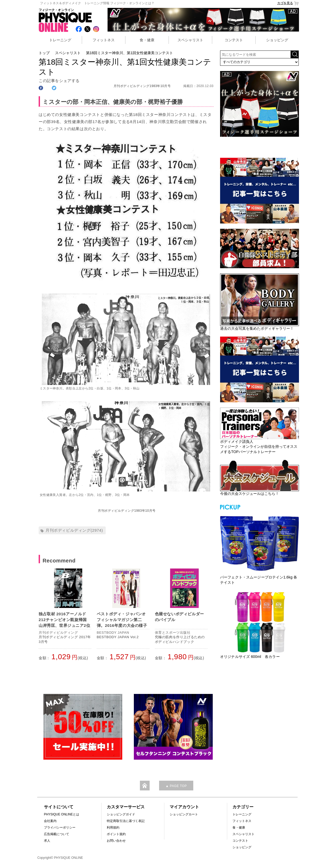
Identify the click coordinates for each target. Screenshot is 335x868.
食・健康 (147, 40)
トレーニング (60, 40)
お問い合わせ (116, 841)
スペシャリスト (190, 40)
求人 (47, 841)
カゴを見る (288, 3)
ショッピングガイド (121, 814)
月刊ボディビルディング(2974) (74, 530)
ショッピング (277, 40)
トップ (44, 53)
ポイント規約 (116, 834)
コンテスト (234, 40)
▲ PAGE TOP (176, 786)
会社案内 (50, 821)
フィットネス (104, 40)
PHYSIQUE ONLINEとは (62, 814)
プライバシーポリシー (60, 828)
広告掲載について (57, 834)
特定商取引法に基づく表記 (126, 821)
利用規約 (113, 828)
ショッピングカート (184, 814)
